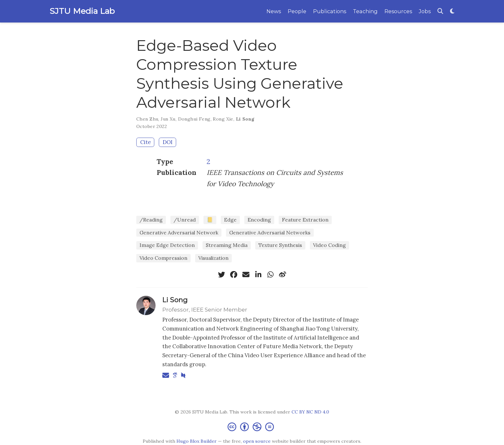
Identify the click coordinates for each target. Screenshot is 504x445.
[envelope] (246, 275)
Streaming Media (227, 245)
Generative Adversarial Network (179, 232)
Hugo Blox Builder (197, 441)
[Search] (440, 11)
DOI (168, 142)
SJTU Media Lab (82, 11)
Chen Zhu (147, 119)
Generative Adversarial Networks (270, 232)
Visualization (213, 258)
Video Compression (163, 258)
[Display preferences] (452, 11)
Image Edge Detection (167, 245)
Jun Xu (168, 119)
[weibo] (283, 275)
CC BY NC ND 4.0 (310, 412)
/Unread (185, 220)
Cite (145, 142)
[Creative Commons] (252, 427)
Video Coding (329, 245)
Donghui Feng (194, 119)
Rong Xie (223, 119)
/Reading (151, 220)
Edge (230, 220)
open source (257, 441)
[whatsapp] (270, 275)
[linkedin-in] (258, 275)
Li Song (245, 119)
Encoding (259, 220)
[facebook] (234, 275)
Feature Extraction (305, 220)
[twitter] (221, 275)
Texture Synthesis (280, 245)
